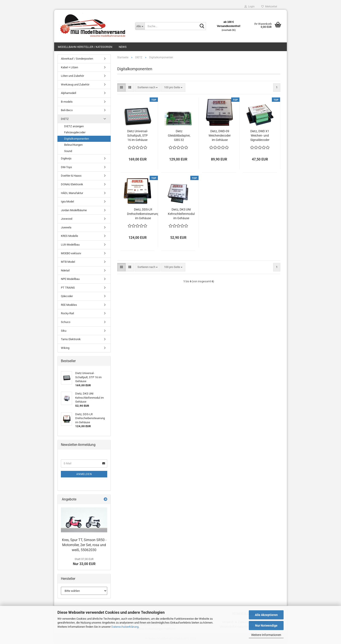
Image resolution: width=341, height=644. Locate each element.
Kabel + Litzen (69, 67)
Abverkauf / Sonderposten (77, 59)
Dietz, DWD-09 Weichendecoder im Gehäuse (220, 135)
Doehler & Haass (71, 176)
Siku (64, 331)
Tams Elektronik (71, 339)
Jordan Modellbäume (74, 210)
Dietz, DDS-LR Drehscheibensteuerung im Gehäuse (143, 214)
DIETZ (65, 119)
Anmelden (84, 474)
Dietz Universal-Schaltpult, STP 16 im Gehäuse (138, 135)
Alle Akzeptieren (266, 615)
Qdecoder (67, 296)
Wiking (65, 348)
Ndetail (65, 270)
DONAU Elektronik (72, 184)
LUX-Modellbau (70, 245)
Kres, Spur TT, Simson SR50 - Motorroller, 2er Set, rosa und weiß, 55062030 (84, 545)
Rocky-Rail (67, 313)
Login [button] (250, 7)
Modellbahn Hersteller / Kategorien (85, 47)
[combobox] (148, 88)
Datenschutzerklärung (125, 627)
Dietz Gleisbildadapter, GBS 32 (179, 135)
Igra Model (67, 202)
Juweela (66, 227)
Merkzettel (269, 7)
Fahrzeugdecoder (75, 132)
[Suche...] (140, 26)
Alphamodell (69, 93)
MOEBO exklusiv (71, 253)
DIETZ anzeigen (74, 126)
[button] (121, 88)
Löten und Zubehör (72, 76)
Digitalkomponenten (77, 139)
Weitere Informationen (266, 635)
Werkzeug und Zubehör (75, 84)
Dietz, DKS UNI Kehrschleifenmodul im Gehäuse (181, 214)
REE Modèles (69, 305)
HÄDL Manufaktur (72, 193)
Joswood (67, 219)
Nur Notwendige (266, 626)
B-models (67, 102)
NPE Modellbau (70, 279)
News (123, 47)
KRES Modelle (69, 236)
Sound (68, 151)
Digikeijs (66, 158)
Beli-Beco (67, 110)
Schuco (66, 322)
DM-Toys (66, 167)
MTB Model (68, 262)
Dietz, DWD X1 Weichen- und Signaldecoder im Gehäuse (260, 136)
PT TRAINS (68, 288)
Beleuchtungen (73, 145)
